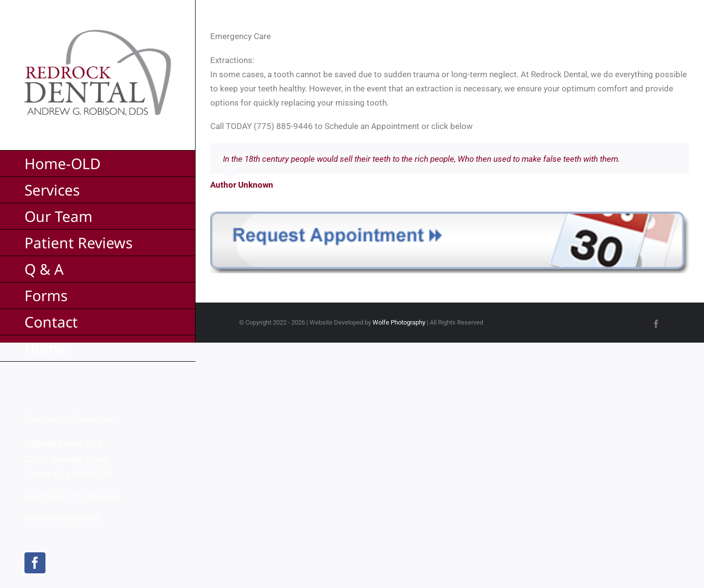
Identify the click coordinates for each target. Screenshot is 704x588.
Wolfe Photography (399, 322)
